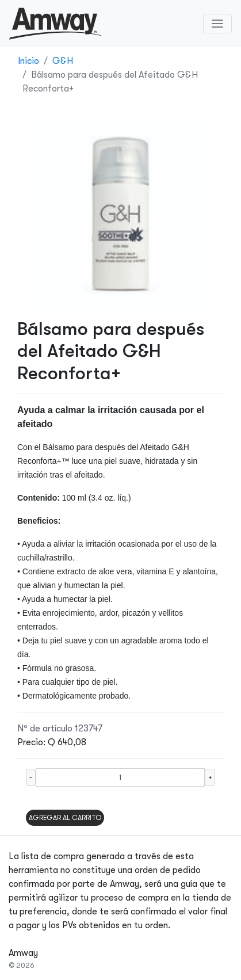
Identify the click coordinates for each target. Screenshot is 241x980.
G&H (63, 61)
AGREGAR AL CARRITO (65, 818)
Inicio (28, 61)
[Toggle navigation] (217, 24)
